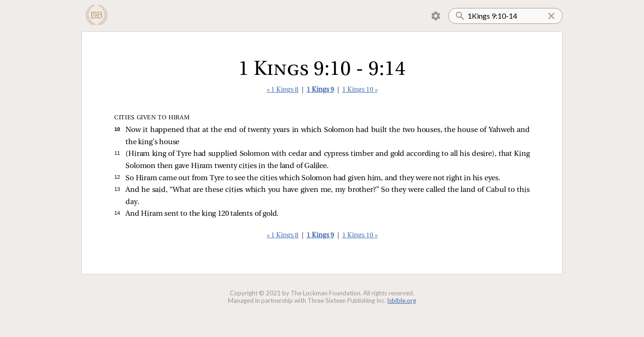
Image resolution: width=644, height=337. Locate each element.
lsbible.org (402, 300)
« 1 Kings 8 (283, 90)
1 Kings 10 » (360, 90)
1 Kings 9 (320, 90)
